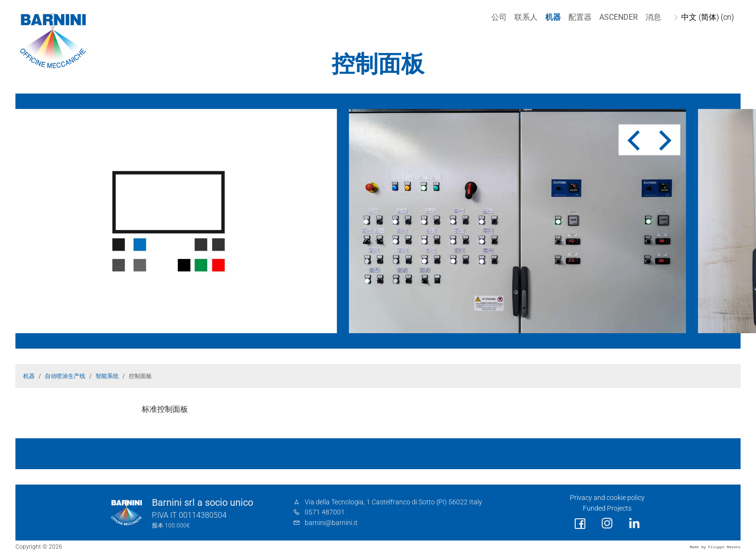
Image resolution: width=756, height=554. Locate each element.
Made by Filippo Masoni (715, 547)
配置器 (579, 17)
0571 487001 (325, 512)
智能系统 (107, 376)
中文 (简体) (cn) (707, 17)
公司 (498, 17)
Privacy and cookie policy (607, 498)
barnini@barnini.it (331, 523)
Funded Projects (607, 508)
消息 (652, 17)
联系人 (525, 17)
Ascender (618, 17)
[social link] (580, 524)
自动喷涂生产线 (65, 376)
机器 (552, 17)
